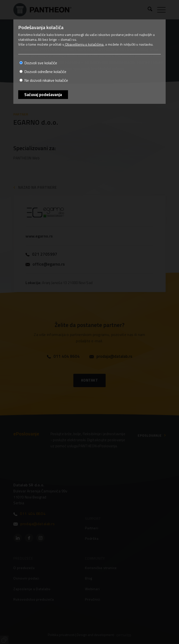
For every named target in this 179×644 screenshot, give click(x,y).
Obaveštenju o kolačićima (84, 44)
